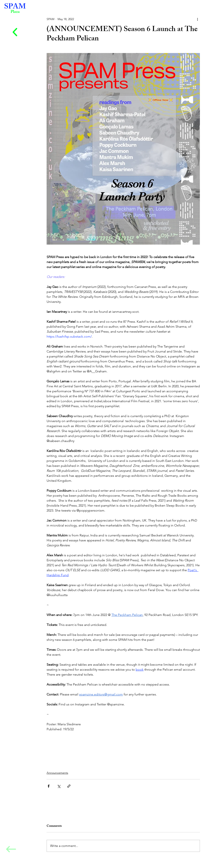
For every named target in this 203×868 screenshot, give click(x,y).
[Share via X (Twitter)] (59, 786)
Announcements (57, 773)
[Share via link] (69, 786)
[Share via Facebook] (49, 786)
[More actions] (197, 19)
